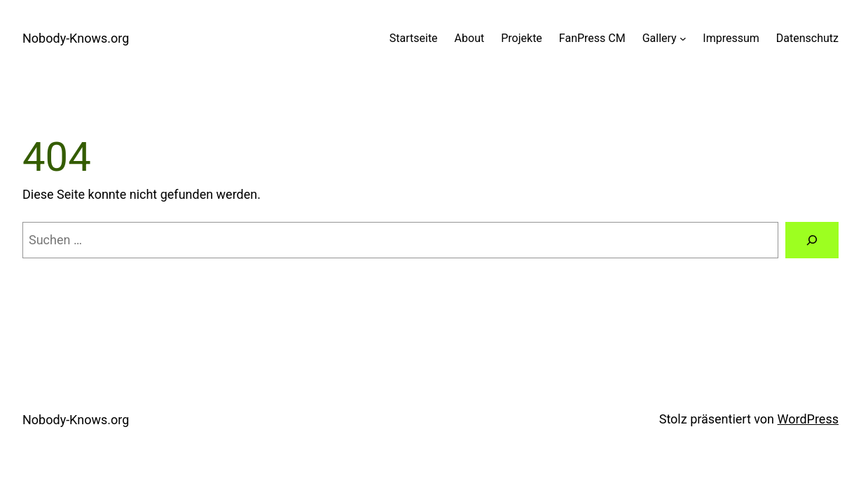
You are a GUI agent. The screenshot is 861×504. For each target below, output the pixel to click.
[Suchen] (812, 240)
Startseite (414, 38)
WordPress (808, 419)
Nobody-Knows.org (76, 38)
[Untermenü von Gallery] (683, 38)
